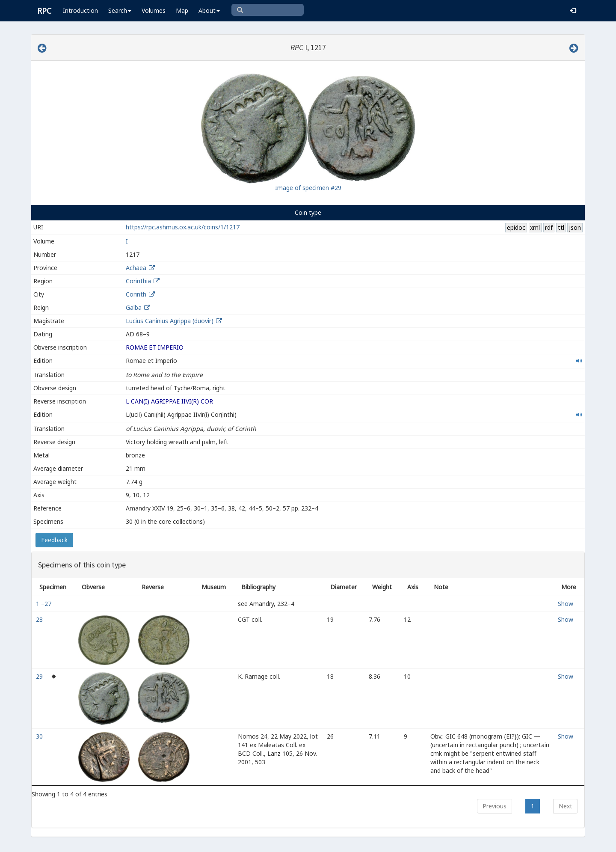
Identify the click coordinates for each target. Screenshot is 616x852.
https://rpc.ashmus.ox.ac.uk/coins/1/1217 (183, 227)
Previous (495, 806)
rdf (549, 227)
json (575, 227)
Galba (134, 307)
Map (182, 10)
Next (566, 806)
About (209, 10)
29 (40, 676)
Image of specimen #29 (308, 188)
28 (40, 619)
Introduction (80, 10)
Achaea (136, 268)
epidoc (516, 227)
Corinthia (138, 281)
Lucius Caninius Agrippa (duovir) (170, 321)
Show (566, 604)
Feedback (54, 540)
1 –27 (44, 604)
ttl (561, 227)
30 (40, 736)
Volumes (154, 10)
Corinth (136, 294)
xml (535, 227)
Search (120, 10)
